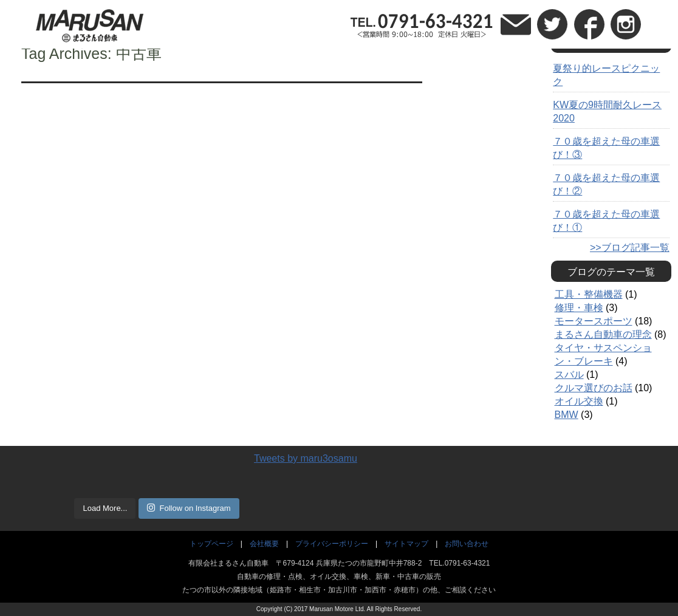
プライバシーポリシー (332, 544)
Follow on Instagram (189, 508)
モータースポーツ (594, 321)
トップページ (211, 544)
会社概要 (264, 544)
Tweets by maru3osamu (306, 458)
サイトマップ (406, 544)
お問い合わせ (467, 544)
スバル (569, 375)
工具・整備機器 (589, 294)
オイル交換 (579, 401)
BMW (567, 415)
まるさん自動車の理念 (603, 334)
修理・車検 (579, 308)
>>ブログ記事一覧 (630, 248)
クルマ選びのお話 (594, 388)
